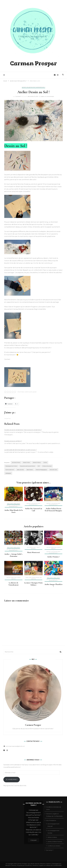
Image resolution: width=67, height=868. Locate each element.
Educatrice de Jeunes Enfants (28, 466)
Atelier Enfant (27, 462)
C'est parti (33, 840)
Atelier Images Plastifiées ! (53, 585)
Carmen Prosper (34, 63)
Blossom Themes (11, 865)
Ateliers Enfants (37, 462)
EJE (39, 466)
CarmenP (18, 96)
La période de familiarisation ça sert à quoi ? (20, 450)
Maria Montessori (33, 552)
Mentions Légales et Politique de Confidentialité (47, 865)
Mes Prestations (51, 820)
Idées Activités (20, 470)
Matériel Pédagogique (41, 470)
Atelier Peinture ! (53, 557)
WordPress (28, 865)
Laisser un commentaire (47, 96)
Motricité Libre (53, 470)
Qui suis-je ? (50, 850)
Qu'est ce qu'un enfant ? (13, 441)
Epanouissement (10, 470)
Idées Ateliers (30, 470)
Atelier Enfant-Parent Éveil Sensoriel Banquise (53, 510)
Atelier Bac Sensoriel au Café (33, 510)
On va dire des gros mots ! (53, 548)
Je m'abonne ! (12, 779)
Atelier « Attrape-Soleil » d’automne (14, 555)
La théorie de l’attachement (14, 584)
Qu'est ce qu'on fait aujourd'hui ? (33, 87)
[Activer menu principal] (4, 75)
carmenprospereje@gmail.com (15, 746)
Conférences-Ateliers (54, 846)
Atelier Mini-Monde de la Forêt (14, 511)
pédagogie (8, 473)
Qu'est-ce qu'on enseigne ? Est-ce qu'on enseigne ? (23, 430)
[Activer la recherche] (63, 75)
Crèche (45, 462)
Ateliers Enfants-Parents (55, 841)
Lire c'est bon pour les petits (33, 578)
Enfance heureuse (47, 466)
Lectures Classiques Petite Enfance (33, 584)
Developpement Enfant (11, 466)
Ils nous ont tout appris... (33, 548)
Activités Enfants (16, 462)
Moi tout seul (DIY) (13, 503)
